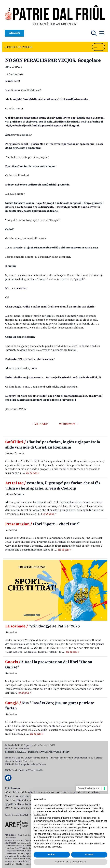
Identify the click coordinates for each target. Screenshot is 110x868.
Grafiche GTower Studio (31, 770)
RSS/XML (21, 752)
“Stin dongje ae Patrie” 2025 (42, 626)
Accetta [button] (89, 855)
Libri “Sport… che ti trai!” (42, 524)
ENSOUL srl (11, 770)
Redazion (10, 752)
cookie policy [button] (40, 815)
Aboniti (14, 33)
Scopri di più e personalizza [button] (70, 862)
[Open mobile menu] (102, 33)
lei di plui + (33, 473)
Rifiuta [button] (52, 855)
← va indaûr (40, 424)
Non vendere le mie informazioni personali (62, 831)
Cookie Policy (62, 752)
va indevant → (69, 424)
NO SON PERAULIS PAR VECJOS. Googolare (53, 60)
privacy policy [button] (68, 840)
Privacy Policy (48, 752)
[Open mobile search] (94, 33)
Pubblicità (33, 752)
